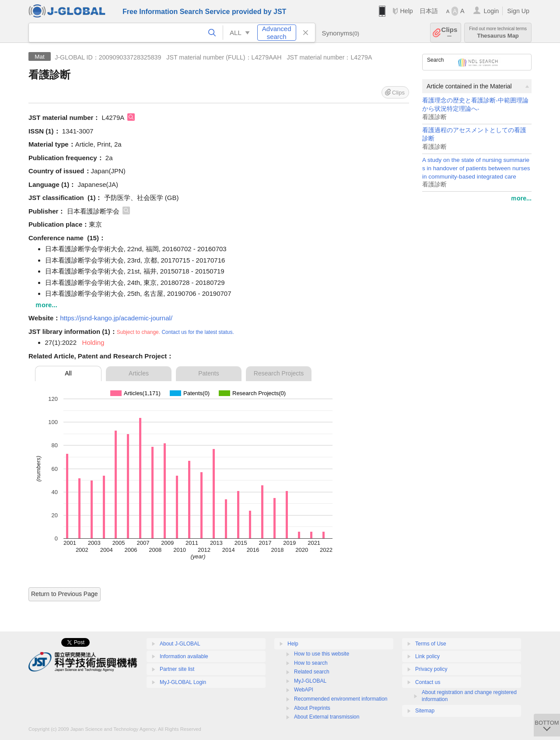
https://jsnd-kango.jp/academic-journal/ (116, 318)
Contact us (428, 682)
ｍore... (521, 198)
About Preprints (312, 708)
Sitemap (425, 711)
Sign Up (518, 11)
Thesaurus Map (498, 33)
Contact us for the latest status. (198, 332)
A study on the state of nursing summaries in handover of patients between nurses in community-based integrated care (476, 168)
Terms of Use (431, 644)
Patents (208, 373)
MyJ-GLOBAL (310, 681)
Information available (184, 656)
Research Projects (279, 373)
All (68, 373)
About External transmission (327, 717)
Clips (450, 33)
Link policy (427, 656)
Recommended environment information (341, 699)
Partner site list (177, 669)
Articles (139, 373)
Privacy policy (431, 669)
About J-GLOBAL (180, 644)
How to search (311, 663)
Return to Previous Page (65, 594)
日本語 (429, 11)
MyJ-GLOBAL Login (183, 682)
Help (406, 11)
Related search (312, 672)
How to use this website (322, 654)
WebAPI (304, 690)
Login (491, 11)
